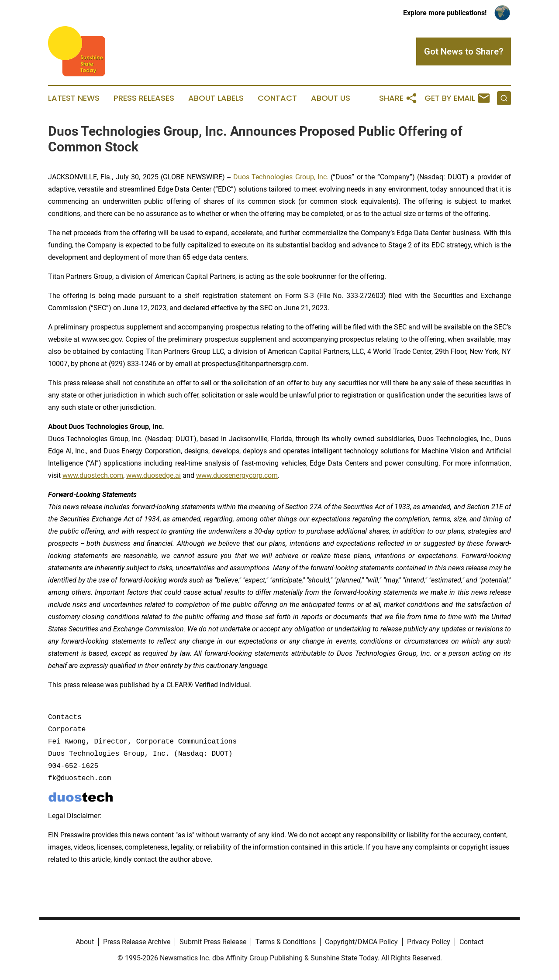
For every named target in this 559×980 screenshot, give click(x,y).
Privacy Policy (429, 942)
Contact (277, 98)
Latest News (74, 98)
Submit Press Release (213, 942)
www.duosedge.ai (154, 475)
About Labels (216, 98)
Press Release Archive (137, 942)
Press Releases (144, 98)
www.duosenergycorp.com (237, 475)
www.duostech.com (93, 475)
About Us (331, 98)
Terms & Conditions (286, 942)
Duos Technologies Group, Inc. (281, 177)
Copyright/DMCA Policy (361, 942)
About (85, 942)
